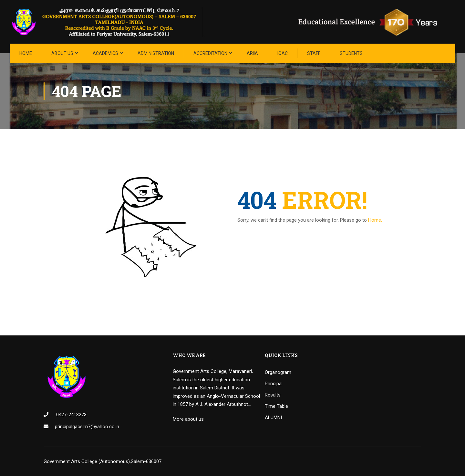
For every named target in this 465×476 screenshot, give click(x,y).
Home (26, 53)
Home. (375, 220)
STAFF (314, 53)
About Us (62, 53)
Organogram (278, 372)
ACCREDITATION (210, 53)
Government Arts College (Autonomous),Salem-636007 (103, 461)
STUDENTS (351, 53)
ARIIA (252, 53)
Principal (274, 384)
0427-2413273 (71, 415)
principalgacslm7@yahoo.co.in (87, 427)
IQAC (283, 53)
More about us (188, 419)
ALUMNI (273, 418)
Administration (156, 53)
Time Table (276, 406)
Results (273, 395)
